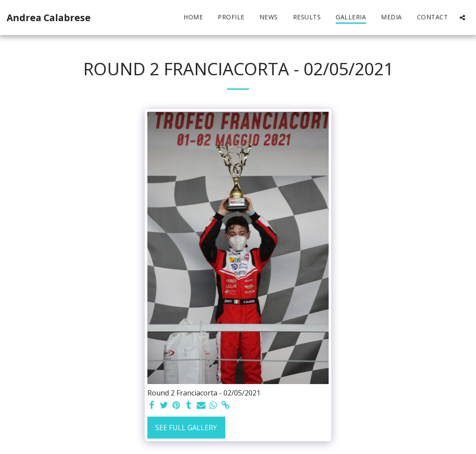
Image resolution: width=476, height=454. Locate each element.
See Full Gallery (186, 428)
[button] (462, 17)
